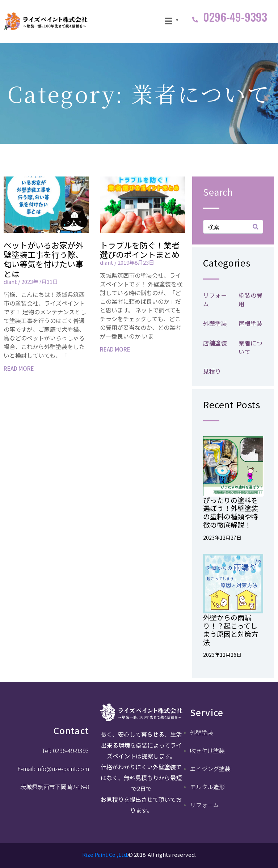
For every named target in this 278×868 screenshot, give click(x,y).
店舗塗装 (215, 343)
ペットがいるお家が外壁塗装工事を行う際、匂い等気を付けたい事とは (43, 259)
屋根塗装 (250, 323)
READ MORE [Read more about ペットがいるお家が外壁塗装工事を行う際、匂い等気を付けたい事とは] (19, 368)
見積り (212, 371)
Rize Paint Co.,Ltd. (105, 854)
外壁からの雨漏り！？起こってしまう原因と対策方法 (231, 629)
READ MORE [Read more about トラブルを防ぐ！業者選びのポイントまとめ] (115, 349)
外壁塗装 (215, 323)
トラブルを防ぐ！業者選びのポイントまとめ (140, 250)
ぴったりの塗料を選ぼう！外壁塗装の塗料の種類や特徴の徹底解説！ (231, 512)
